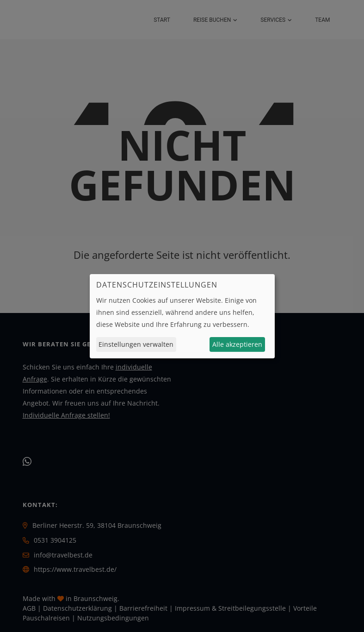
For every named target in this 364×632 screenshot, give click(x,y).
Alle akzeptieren (237, 344)
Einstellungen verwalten (136, 344)
